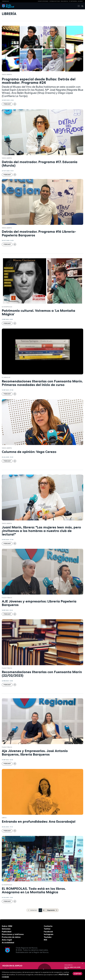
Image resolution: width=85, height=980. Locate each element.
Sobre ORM (7, 926)
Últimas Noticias (55, 1)
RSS (45, 940)
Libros (4, 818)
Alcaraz (80, 1)
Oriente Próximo (43, 1)
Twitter (47, 929)
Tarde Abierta (7, 75)
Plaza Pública (7, 598)
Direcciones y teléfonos (13, 934)
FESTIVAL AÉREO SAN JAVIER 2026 (72, 968)
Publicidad (7, 932)
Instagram (49, 934)
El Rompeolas (7, 307)
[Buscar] (82, 6)
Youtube (48, 937)
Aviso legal (7, 940)
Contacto (48, 926)
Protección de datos (11, 937)
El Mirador (6, 377)
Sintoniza (6, 929)
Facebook (48, 932)
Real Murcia (64, 1)
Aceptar (77, 974)
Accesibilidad (8, 943)
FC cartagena (73, 1)
